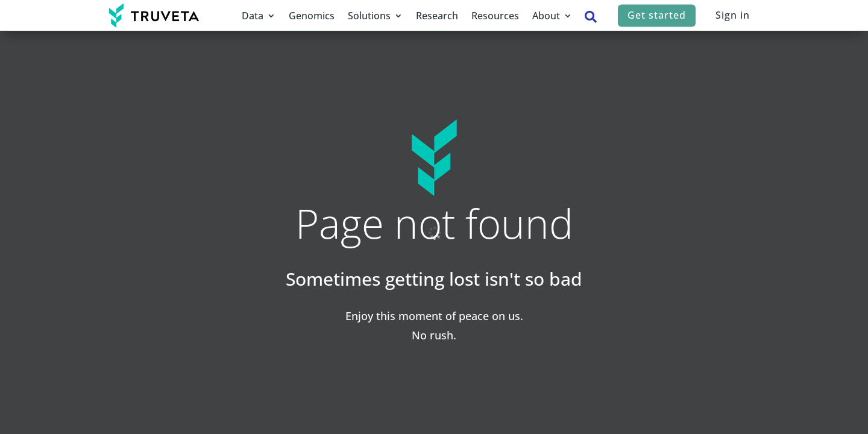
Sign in (733, 15)
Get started (657, 15)
